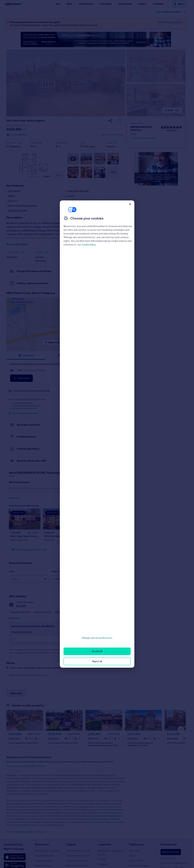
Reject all (97, 661)
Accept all (97, 651)
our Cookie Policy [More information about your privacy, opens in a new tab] (87, 245)
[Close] (130, 204)
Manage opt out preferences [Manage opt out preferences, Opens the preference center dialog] (97, 638)
